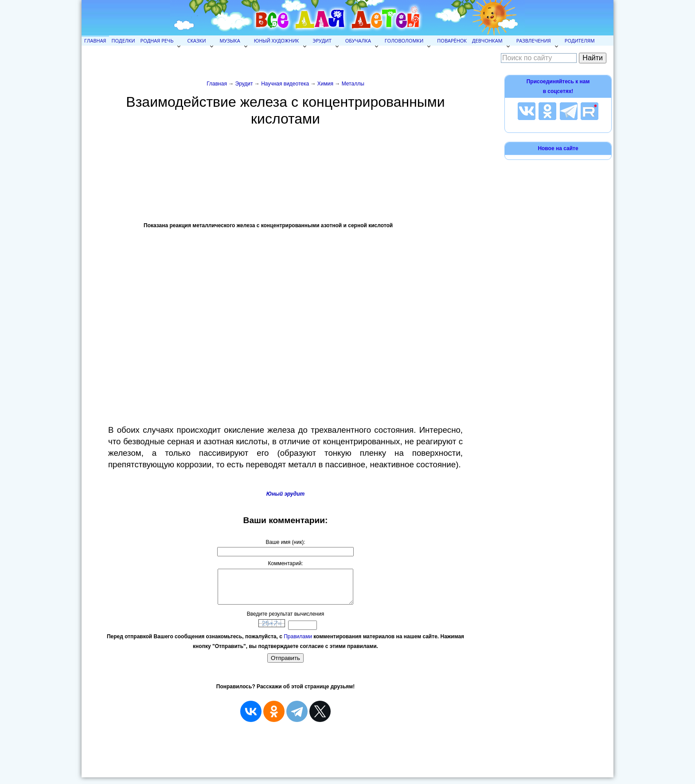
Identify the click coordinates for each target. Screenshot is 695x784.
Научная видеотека (285, 84)
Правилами (298, 643)
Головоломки (404, 41)
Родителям (580, 41)
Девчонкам (487, 41)
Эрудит (322, 41)
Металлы (353, 84)
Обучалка (358, 41)
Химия (325, 84)
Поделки (123, 41)
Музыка (230, 41)
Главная (95, 41)
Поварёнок (452, 41)
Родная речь (157, 41)
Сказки (196, 41)
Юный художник (277, 41)
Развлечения (534, 41)
